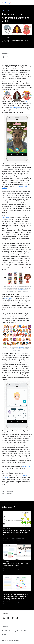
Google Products (17, 631)
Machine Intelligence (7, 491)
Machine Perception (7, 493)
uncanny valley (8, 298)
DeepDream (6, 218)
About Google (6, 631)
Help (5, 640)
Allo (26, 102)
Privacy (26, 631)
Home (4, 10)
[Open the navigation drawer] (3, 3)
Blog (8, 10)
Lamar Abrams (21, 290)
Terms (4, 635)
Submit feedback (14, 640)
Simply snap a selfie (15, 107)
